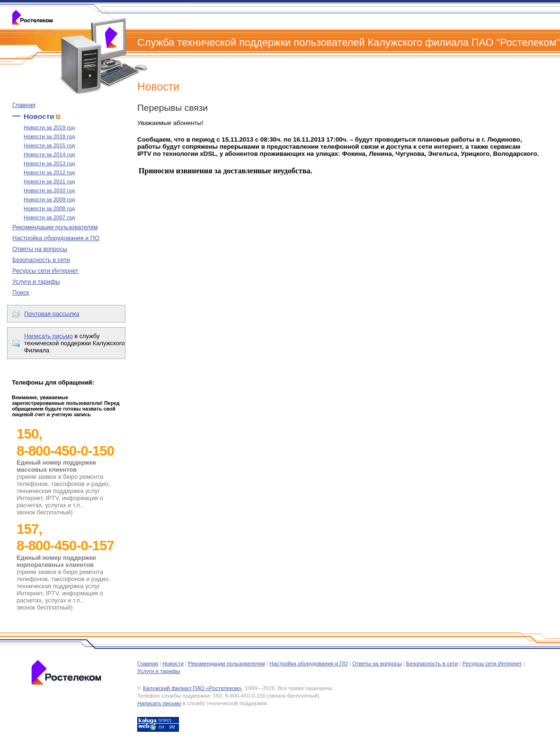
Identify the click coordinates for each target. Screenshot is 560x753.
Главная (24, 105)
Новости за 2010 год (49, 190)
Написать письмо (49, 336)
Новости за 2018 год (49, 136)
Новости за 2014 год (49, 154)
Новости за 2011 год (49, 181)
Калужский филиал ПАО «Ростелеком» (192, 688)
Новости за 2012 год (49, 172)
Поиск (21, 292)
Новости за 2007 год (49, 217)
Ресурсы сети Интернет (45, 271)
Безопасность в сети (41, 260)
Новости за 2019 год (49, 127)
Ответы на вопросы (40, 249)
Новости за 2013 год (49, 163)
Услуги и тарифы (36, 282)
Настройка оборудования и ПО (56, 238)
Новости (39, 116)
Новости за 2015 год (49, 145)
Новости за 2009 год (49, 199)
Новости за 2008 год (49, 208)
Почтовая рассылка (52, 314)
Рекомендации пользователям (55, 227)
